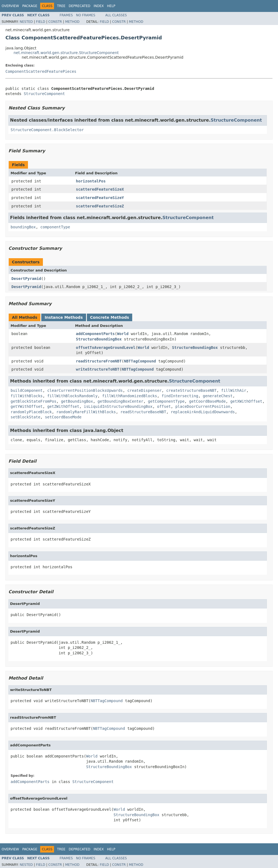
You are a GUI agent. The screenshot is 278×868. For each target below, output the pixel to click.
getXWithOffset (246, 401)
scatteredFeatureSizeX (100, 189)
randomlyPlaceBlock (31, 412)
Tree (61, 6)
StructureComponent (44, 94)
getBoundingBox (77, 401)
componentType (55, 227)
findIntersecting (180, 396)
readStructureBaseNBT (143, 412)
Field (40, 22)
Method (72, 22)
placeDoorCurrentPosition (203, 406)
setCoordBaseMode (63, 417)
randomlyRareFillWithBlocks (86, 412)
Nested (26, 22)
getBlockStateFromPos (34, 401)
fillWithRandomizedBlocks (129, 396)
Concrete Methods (110, 317)
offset (164, 406)
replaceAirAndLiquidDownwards (203, 412)
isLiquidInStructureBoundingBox (118, 406)
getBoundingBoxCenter (120, 401)
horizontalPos (91, 181)
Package (30, 6)
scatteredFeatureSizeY (100, 198)
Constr (55, 22)
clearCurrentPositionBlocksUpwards (85, 390)
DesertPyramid (26, 279)
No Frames (86, 15)
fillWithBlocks (27, 396)
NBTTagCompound (140, 361)
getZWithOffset (63, 406)
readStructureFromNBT (99, 361)
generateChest (218, 396)
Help (111, 6)
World (123, 334)
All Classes (116, 15)
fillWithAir (234, 390)
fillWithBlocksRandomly (72, 396)
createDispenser (144, 390)
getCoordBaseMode (207, 401)
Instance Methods (64, 317)
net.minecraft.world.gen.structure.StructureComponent (66, 53)
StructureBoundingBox (99, 339)
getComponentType (166, 401)
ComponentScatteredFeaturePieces (41, 71)
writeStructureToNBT (98, 369)
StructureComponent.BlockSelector (47, 130)
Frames (66, 15)
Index (99, 6)
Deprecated (80, 6)
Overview (10, 6)
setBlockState (26, 417)
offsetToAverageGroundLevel (106, 348)
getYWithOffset (27, 406)
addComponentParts (95, 334)
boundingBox (23, 227)
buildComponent (27, 390)
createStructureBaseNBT (191, 390)
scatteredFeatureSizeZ (100, 206)
